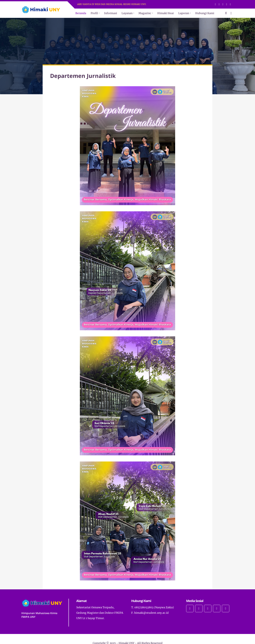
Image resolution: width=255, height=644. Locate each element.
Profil (94, 13)
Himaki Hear (166, 13)
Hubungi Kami (205, 13)
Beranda (81, 13)
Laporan (184, 13)
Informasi (111, 13)
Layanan (127, 13)
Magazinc (145, 13)
